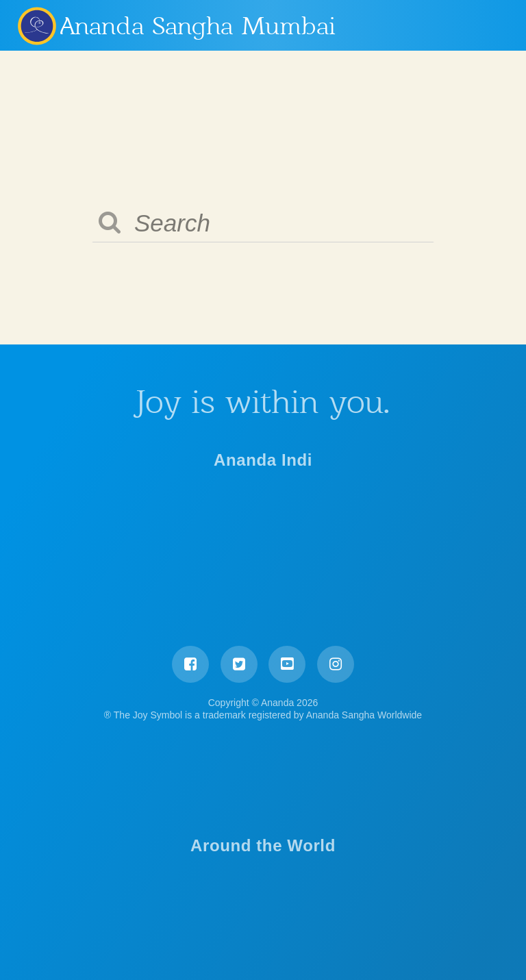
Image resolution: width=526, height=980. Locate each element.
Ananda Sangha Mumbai (198, 26)
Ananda (36, 25)
